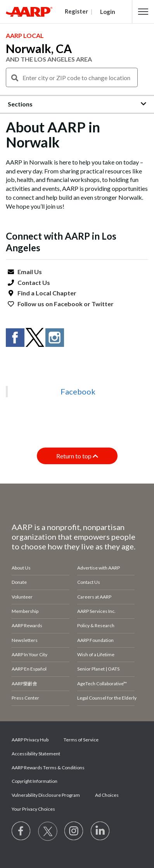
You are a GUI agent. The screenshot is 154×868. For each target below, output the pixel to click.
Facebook (68, 304)
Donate (19, 582)
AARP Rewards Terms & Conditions (48, 768)
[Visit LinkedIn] (100, 831)
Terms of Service (81, 740)
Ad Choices (107, 795)
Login (108, 12)
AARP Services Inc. (96, 611)
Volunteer (22, 597)
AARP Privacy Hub (30, 740)
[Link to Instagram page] (74, 831)
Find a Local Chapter (47, 293)
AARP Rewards (27, 625)
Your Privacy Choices (33, 809)
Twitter (103, 304)
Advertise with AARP (99, 568)
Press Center (25, 698)
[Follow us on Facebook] (21, 831)
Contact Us (34, 282)
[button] (143, 12)
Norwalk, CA (39, 48)
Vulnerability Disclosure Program (46, 795)
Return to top (77, 456)
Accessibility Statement (36, 754)
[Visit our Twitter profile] (48, 831)
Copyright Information (35, 781)
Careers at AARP (94, 597)
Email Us (30, 272)
